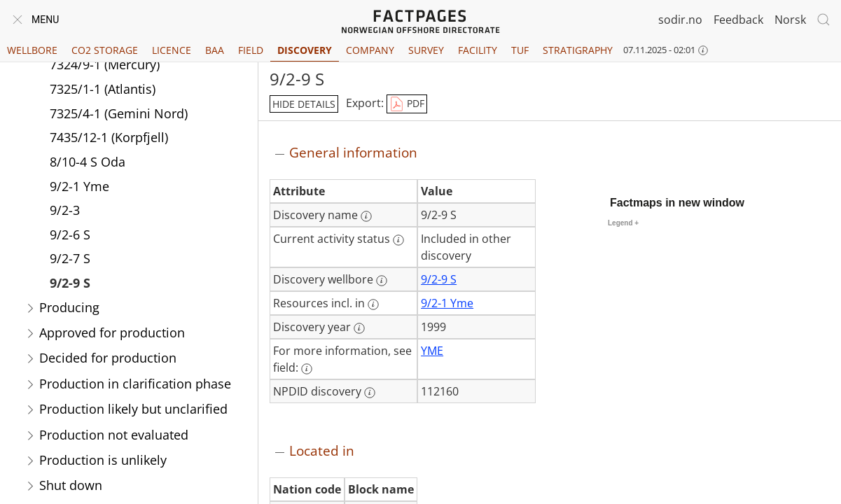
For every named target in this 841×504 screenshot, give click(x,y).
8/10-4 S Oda (88, 162)
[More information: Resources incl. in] (373, 304)
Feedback (738, 20)
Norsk (790, 20)
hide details (304, 104)
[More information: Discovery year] (359, 328)
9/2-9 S (70, 283)
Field (251, 50)
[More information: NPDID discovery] (370, 393)
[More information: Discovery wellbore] (382, 281)
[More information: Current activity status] (398, 240)
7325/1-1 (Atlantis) (103, 89)
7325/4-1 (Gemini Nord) (119, 113)
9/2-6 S (70, 234)
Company (370, 50)
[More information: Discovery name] (366, 216)
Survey (426, 50)
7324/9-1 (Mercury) (105, 64)
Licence (172, 50)
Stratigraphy (578, 50)
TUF (520, 50)
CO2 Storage (105, 50)
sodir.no (680, 20)
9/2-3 (65, 210)
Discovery (305, 50)
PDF (407, 104)
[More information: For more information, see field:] (307, 369)
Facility (478, 50)
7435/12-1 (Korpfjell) (109, 137)
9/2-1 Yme (79, 186)
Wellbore (32, 50)
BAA (215, 50)
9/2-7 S (70, 258)
